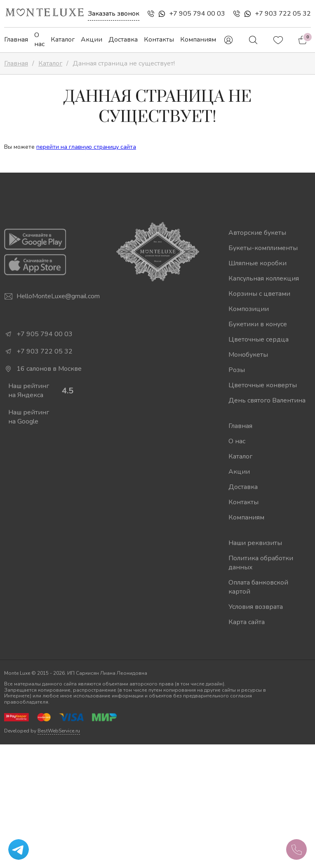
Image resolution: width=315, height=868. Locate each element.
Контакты (159, 40)
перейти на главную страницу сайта (86, 147)
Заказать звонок (114, 14)
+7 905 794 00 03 (197, 14)
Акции (92, 40)
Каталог (63, 40)
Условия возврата (256, 607)
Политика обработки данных (261, 563)
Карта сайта (247, 622)
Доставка (123, 40)
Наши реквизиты (255, 543)
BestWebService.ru (59, 731)
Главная (16, 40)
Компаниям (198, 40)
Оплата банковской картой (258, 587)
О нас (39, 40)
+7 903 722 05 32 (283, 14)
